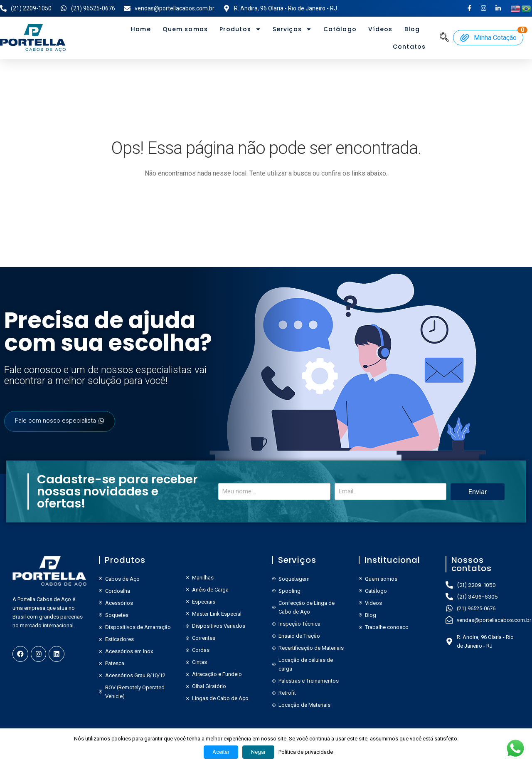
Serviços (292, 29)
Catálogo (340, 29)
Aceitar (221, 752)
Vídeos (381, 29)
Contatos (409, 47)
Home (141, 29)
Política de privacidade (306, 752)
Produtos (240, 29)
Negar (258, 752)
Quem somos (185, 29)
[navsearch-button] (445, 37)
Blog (412, 29)
